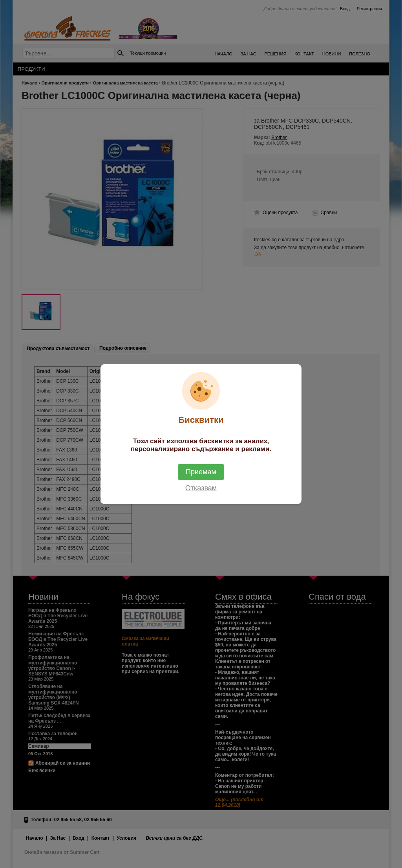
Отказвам (201, 488)
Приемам (201, 472)
